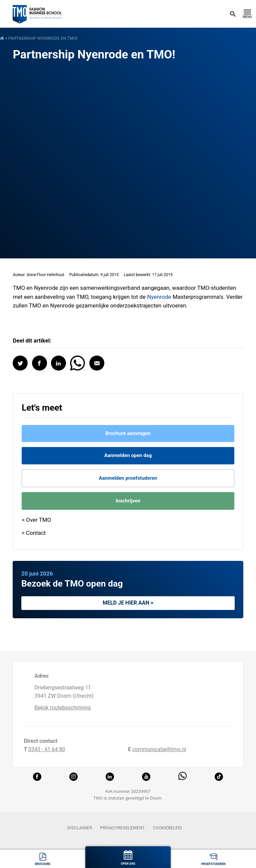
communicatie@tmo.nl (159, 749)
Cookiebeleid (167, 828)
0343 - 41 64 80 (47, 749)
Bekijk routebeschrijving (62, 708)
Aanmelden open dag (128, 455)
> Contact (34, 533)
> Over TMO (36, 520)
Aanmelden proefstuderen (128, 478)
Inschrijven (128, 501)
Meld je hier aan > (128, 603)
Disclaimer (80, 828)
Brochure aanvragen (128, 433)
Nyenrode (160, 297)
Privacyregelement (122, 828)
